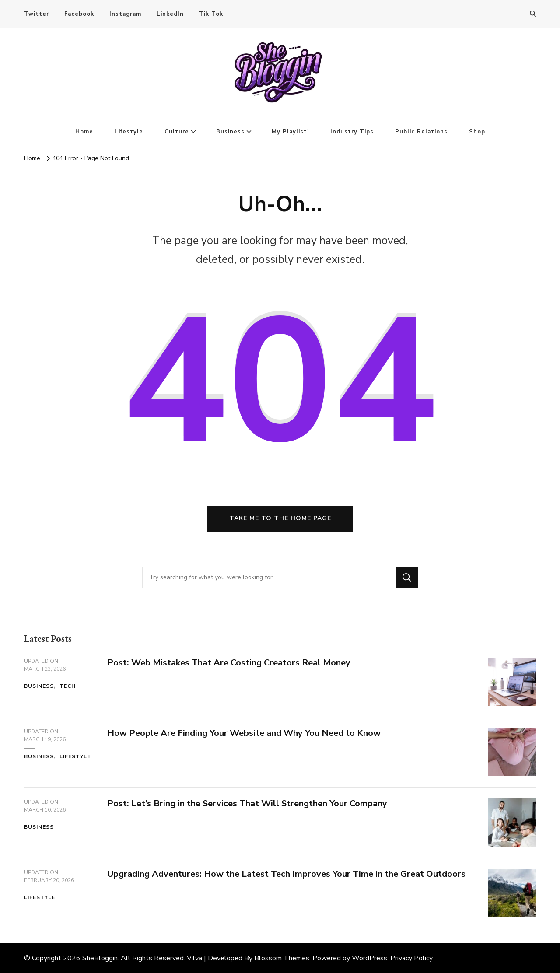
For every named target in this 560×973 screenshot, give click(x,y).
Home (84, 132)
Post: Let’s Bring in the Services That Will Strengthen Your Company (247, 803)
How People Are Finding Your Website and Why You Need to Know (244, 733)
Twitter (37, 14)
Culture (177, 132)
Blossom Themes (282, 958)
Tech (68, 686)
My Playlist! (290, 132)
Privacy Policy (411, 958)
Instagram (125, 14)
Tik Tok (211, 14)
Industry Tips (352, 132)
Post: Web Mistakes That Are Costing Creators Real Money (229, 663)
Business (230, 132)
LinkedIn (170, 14)
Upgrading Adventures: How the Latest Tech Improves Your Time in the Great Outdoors (286, 874)
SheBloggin (100, 958)
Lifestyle (129, 132)
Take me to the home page (280, 518)
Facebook (79, 14)
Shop (477, 132)
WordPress (369, 958)
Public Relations (421, 132)
